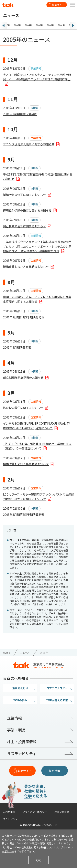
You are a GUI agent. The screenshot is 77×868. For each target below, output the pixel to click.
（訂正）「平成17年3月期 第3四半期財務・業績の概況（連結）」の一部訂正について (37, 446)
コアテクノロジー (57, 688)
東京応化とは (20, 688)
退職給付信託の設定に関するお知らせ (27, 210)
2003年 (40, 25)
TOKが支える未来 (57, 700)
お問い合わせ (62, 812)
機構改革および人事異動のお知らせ (26, 267)
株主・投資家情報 (22, 742)
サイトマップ (10, 819)
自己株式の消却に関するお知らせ (24, 226)
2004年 (29, 25)
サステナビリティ (22, 753)
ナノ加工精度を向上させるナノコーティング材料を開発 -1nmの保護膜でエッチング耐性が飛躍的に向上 (37, 77)
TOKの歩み (20, 700)
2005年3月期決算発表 (17, 347)
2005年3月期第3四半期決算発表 (24, 515)
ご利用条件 (9, 812)
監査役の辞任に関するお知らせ (23, 408)
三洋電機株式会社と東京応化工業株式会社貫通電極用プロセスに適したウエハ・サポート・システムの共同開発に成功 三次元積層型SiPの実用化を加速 (37, 246)
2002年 (51, 25)
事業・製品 (16, 730)
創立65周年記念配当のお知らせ (23, 378)
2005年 (18, 25)
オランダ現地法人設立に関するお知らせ (29, 144)
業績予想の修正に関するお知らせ (24, 195)
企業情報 (14, 718)
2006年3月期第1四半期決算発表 (24, 317)
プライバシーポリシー (35, 812)
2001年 (62, 25)
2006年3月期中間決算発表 (20, 114)
